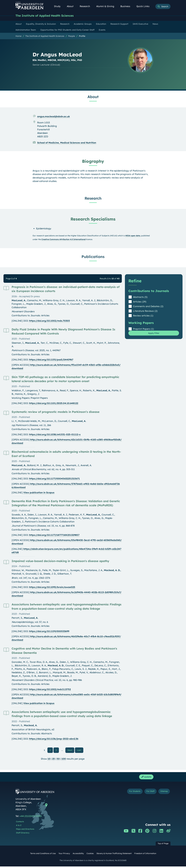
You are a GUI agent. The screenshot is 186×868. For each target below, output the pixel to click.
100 (64, 759)
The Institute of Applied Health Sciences (49, 16)
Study (59, 6)
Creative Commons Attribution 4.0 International (64, 240)
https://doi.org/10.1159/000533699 (49, 632)
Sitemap (163, 793)
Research (86, 6)
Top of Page (163, 845)
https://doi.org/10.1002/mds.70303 (49, 321)
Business (127, 6)
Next (71, 750)
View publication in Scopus (39, 493)
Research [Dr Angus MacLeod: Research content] (93, 199)
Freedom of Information (145, 855)
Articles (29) (140, 302)
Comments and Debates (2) (148, 307)
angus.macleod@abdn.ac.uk (54, 117)
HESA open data (133, 236)
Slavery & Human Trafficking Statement (114, 855)
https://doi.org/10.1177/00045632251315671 (54, 479)
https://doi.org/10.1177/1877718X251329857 (54, 535)
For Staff (146, 793)
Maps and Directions (25, 831)
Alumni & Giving (107, 6)
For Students (127, 793)
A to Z (19, 827)
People (72, 36)
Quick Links (144, 6)
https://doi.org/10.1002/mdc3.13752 (50, 690)
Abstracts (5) (140, 297)
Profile (82, 36)
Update (145, 778)
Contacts (20, 823)
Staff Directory (23, 834)
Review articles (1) (143, 316)
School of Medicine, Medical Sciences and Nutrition (67, 143)
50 (58, 759)
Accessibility (78, 855)
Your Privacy (64, 855)
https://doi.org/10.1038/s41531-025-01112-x (55, 435)
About (72, 6)
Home (18, 36)
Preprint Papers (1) (143, 329)
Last (80, 750)
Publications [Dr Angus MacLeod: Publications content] (93, 257)
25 (54, 759)
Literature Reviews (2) (145, 311)
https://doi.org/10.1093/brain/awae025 (52, 588)
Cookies (90, 855)
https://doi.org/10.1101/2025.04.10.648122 (54, 404)
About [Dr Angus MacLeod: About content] (93, 97)
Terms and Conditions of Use (43, 855)
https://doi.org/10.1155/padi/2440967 (51, 360)
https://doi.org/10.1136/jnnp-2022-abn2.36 (54, 739)
